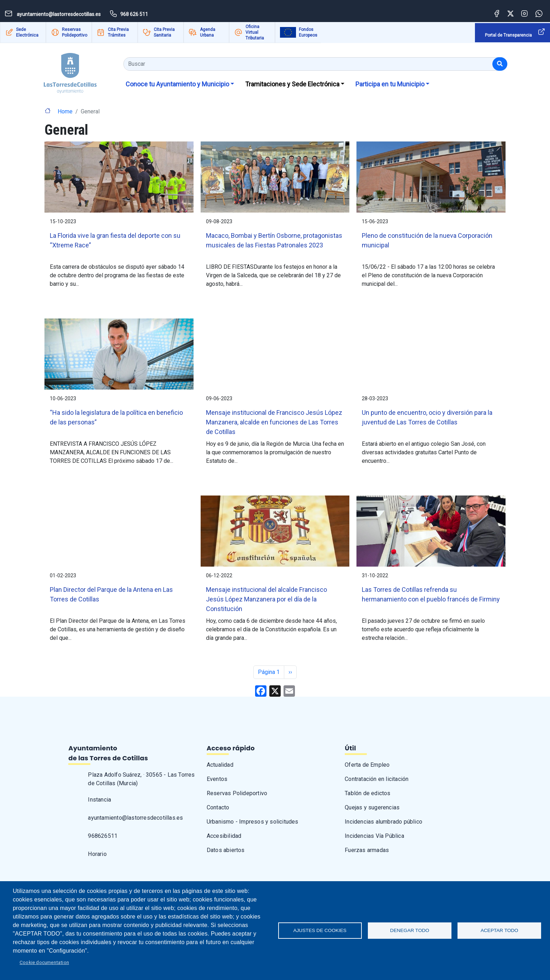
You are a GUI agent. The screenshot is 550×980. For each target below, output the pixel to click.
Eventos (217, 779)
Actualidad (220, 765)
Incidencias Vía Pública (374, 836)
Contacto (218, 807)
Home (65, 111)
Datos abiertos (226, 850)
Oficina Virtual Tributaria (255, 32)
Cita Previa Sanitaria (164, 32)
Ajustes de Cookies (320, 930)
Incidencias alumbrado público (384, 822)
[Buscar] (500, 64)
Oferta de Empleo (367, 765)
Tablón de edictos (367, 793)
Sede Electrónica (27, 32)
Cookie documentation (44, 962)
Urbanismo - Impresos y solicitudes (253, 822)
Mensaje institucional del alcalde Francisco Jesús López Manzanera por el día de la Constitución (266, 599)
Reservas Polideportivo (75, 32)
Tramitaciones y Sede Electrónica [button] (292, 84)
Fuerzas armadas (367, 850)
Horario (97, 854)
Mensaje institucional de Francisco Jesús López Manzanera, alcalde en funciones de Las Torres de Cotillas (274, 422)
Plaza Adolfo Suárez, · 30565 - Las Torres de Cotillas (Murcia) (141, 779)
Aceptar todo (499, 930)
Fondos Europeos (308, 32)
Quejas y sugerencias (372, 807)
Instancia (99, 800)
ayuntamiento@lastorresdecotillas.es (135, 818)
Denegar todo (410, 930)
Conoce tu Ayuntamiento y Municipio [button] (177, 84)
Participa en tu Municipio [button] (390, 84)
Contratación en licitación (377, 779)
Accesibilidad (224, 836)
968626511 (103, 836)
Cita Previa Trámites (118, 32)
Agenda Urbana (208, 32)
